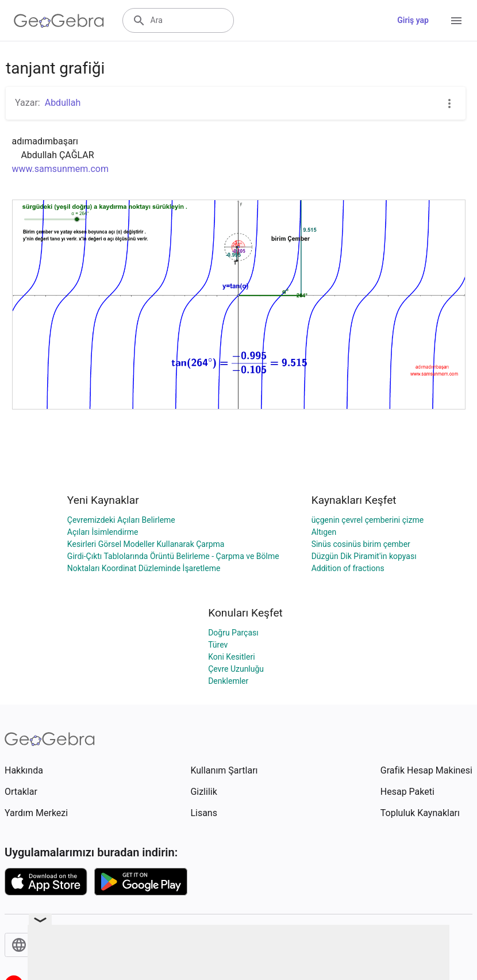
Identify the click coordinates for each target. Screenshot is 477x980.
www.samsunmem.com (61, 169)
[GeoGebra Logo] (59, 21)
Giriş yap (413, 20)
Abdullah (63, 103)
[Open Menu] (456, 21)
